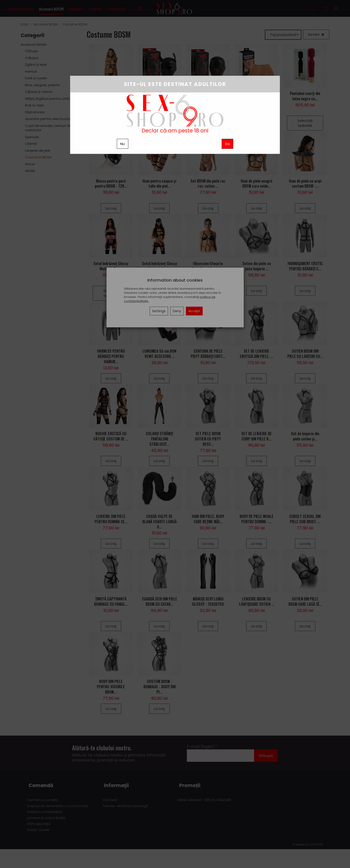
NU (123, 144)
